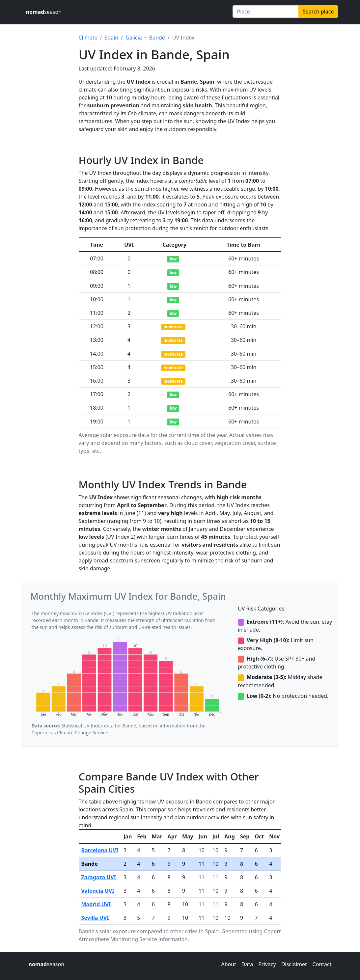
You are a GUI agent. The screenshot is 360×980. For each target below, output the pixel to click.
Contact (322, 964)
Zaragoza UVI (99, 877)
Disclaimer (294, 964)
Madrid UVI (96, 904)
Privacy (267, 964)
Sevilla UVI (95, 918)
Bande (157, 38)
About (228, 964)
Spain (112, 38)
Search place (318, 12)
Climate (88, 38)
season (44, 12)
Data (247, 964)
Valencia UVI (98, 891)
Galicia (134, 38)
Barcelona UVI (100, 850)
